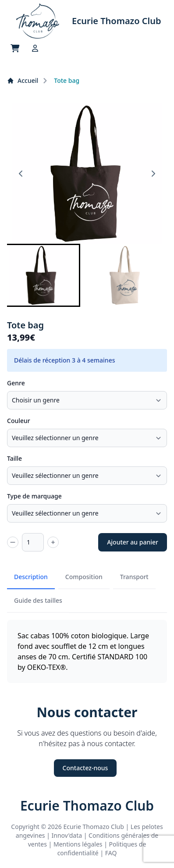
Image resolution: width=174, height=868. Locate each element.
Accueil (23, 80)
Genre (16, 383)
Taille (14, 458)
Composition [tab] (84, 577)
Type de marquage (34, 496)
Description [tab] (31, 577)
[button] (42, 275)
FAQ (111, 853)
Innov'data (67, 835)
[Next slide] (153, 174)
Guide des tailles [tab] (38, 600)
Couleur (19, 421)
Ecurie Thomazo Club (87, 806)
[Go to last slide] (21, 174)
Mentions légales (78, 844)
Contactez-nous (85, 768)
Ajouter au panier (133, 542)
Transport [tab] (134, 577)
